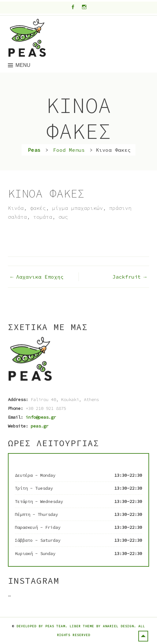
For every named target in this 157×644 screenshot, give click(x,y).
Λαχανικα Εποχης (40, 277)
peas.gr (40, 426)
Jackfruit (127, 277)
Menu (23, 65)
